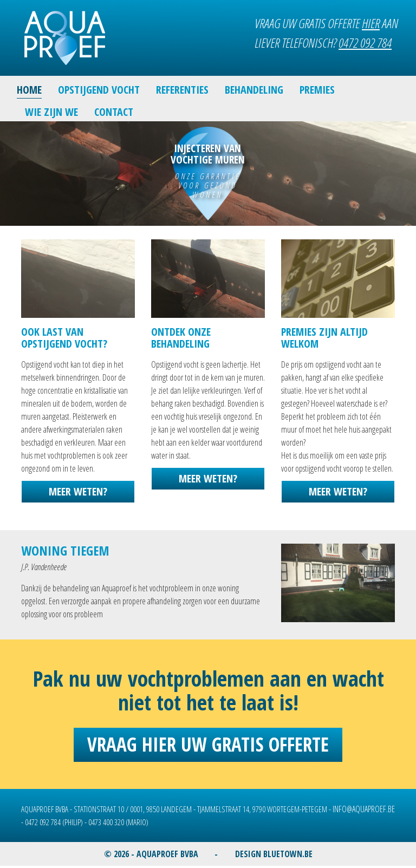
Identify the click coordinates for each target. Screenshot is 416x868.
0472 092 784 (365, 43)
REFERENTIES (182, 90)
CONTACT (114, 112)
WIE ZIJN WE (51, 112)
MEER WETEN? (78, 491)
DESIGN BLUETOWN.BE (274, 854)
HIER (371, 23)
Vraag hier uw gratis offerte (208, 744)
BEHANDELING (254, 90)
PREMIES (317, 90)
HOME (29, 90)
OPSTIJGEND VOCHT (99, 90)
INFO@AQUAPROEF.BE (364, 809)
